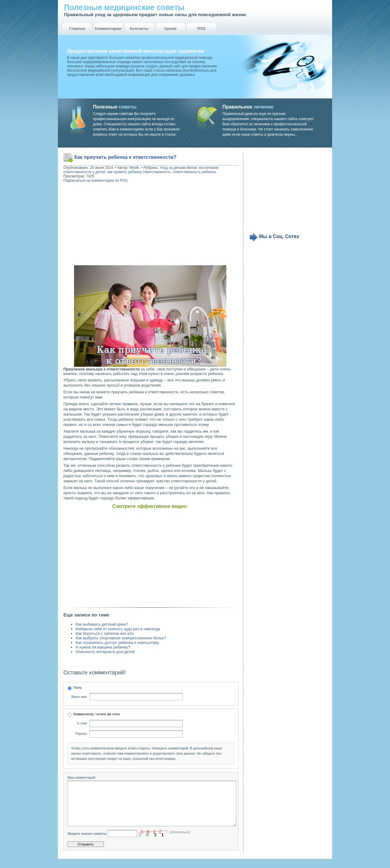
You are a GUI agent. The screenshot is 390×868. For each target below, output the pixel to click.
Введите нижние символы (87, 843)
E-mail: (82, 723)
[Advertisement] (102, 225)
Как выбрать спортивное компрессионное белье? (121, 638)
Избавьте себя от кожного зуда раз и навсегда (118, 629)
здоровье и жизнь (161, 476)
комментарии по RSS (110, 180)
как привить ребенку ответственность (139, 172)
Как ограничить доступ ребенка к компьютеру (117, 643)
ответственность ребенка (194, 172)
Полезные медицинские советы (124, 7)
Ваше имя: (80, 697)
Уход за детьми (173, 168)
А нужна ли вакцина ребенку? (103, 647)
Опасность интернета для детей (105, 652)
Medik (134, 168)
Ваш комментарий (81, 777)
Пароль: (81, 734)
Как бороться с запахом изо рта (105, 633)
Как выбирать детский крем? (102, 624)
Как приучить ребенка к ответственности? (125, 157)
